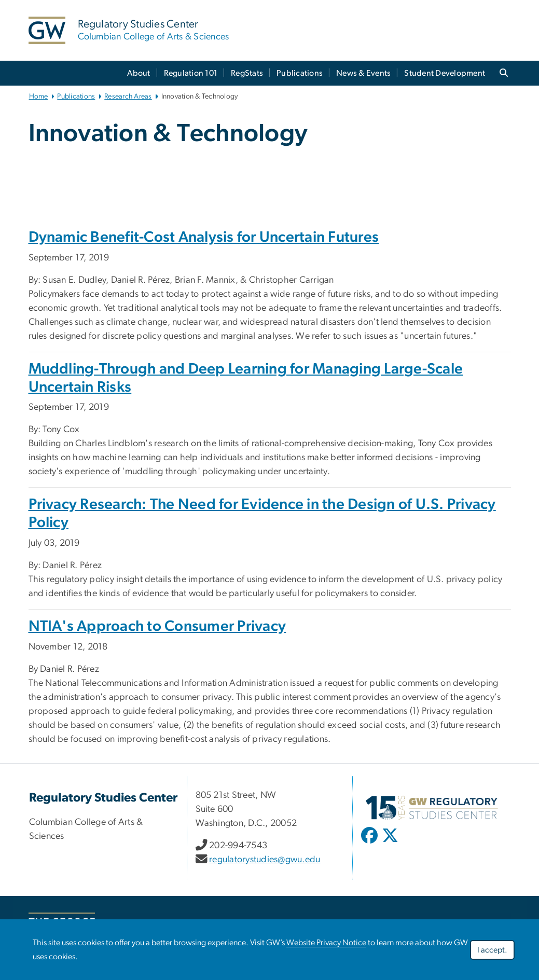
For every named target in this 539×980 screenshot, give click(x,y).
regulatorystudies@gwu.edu (265, 860)
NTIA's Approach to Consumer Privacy (157, 626)
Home (39, 96)
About (139, 73)
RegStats (247, 73)
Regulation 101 (191, 73)
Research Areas (128, 96)
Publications (300, 73)
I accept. (492, 950)
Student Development (445, 73)
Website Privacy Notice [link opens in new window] (326, 943)
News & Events (363, 73)
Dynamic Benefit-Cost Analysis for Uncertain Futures (204, 237)
